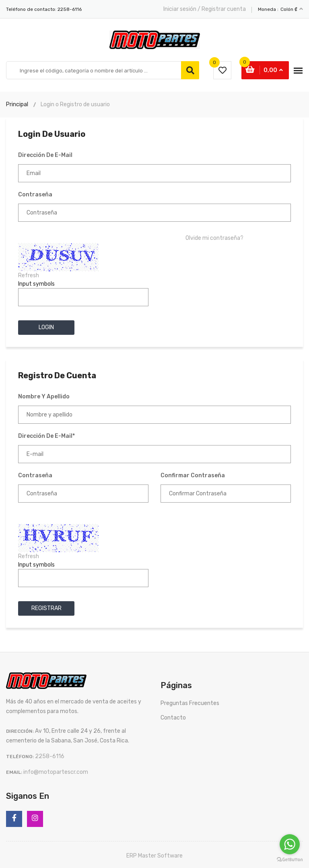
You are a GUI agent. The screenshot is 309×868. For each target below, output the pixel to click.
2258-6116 (70, 9)
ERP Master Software (154, 856)
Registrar (46, 608)
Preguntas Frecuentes (190, 703)
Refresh (29, 275)
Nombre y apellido (44, 397)
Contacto (173, 718)
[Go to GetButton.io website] (290, 860)
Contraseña (35, 195)
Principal (17, 104)
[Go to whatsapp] (290, 844)
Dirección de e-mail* (46, 436)
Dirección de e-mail (45, 155)
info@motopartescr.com (56, 772)
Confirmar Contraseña (193, 475)
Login (46, 327)
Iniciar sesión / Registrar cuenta (205, 9)
